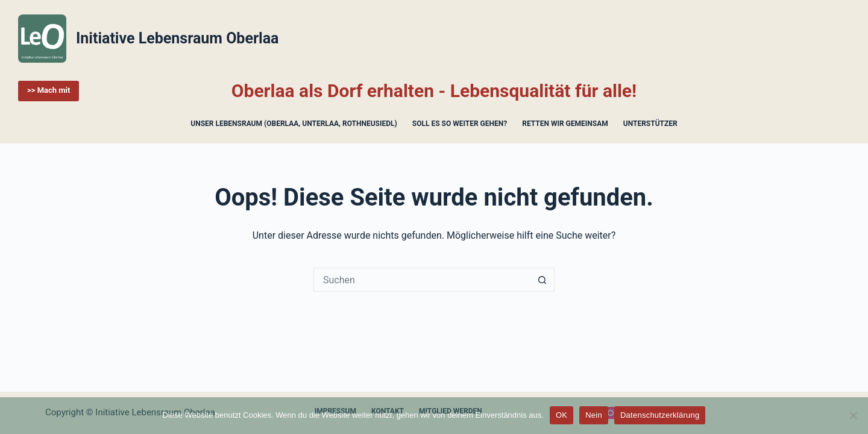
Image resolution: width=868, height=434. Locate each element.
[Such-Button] (542, 280)
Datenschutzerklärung (660, 415)
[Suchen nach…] (422, 280)
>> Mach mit (49, 90)
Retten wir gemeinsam (565, 124)
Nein (594, 415)
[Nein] (853, 415)
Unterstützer (650, 124)
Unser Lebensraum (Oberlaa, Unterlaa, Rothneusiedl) (294, 124)
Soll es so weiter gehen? (460, 124)
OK (561, 415)
